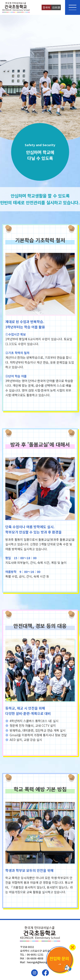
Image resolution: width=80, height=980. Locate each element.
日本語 (56, 7)
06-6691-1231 (35, 954)
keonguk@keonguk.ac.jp (42, 962)
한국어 (46, 7)
